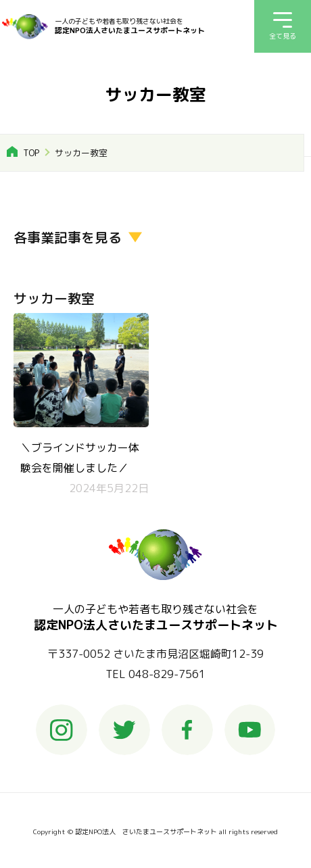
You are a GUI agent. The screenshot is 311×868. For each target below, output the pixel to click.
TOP (31, 153)
